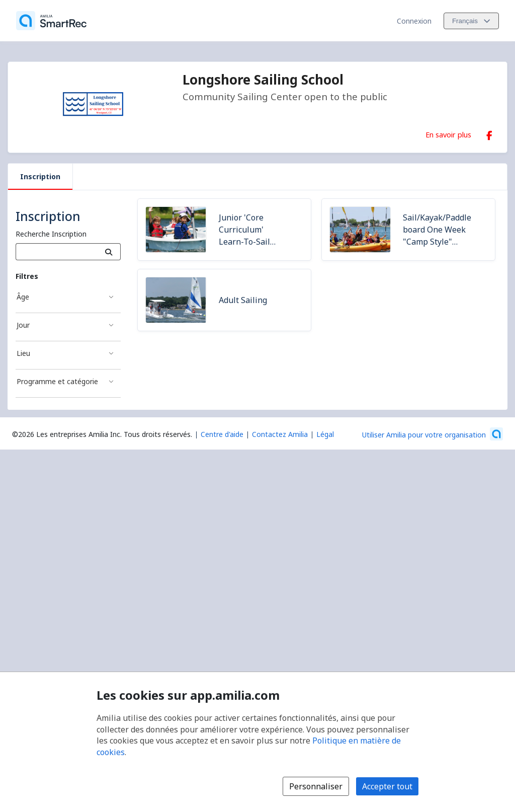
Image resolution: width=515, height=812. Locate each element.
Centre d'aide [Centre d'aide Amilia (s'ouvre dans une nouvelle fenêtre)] (222, 434)
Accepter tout (387, 786)
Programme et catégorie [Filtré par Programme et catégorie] (57, 381)
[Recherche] (109, 252)
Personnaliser (316, 786)
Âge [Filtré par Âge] (23, 297)
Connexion (414, 21)
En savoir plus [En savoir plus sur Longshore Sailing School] (448, 134)
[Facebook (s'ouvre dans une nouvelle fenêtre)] (489, 133)
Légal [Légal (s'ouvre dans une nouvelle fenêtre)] (325, 434)
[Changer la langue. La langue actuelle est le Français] (471, 21)
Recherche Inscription (51, 234)
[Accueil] (51, 21)
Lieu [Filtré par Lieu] (23, 353)
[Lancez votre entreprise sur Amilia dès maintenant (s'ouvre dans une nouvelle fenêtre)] (433, 434)
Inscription (40, 176)
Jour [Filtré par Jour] (23, 325)
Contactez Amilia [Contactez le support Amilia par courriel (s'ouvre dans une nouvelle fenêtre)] (280, 434)
